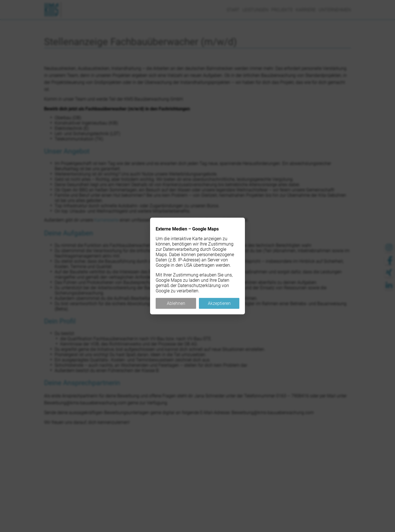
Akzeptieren (219, 303)
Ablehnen (176, 303)
